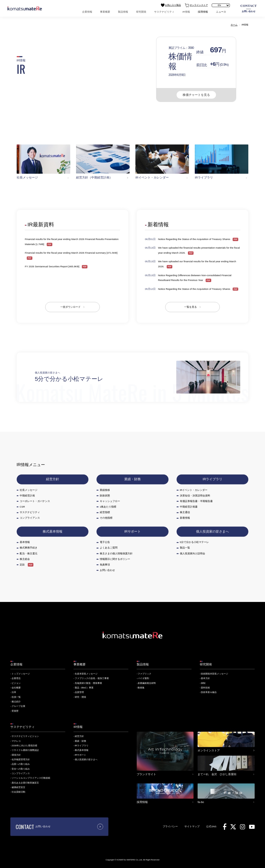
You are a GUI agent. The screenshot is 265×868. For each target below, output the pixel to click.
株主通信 (185, 512)
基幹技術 (205, 688)
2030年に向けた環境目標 (24, 746)
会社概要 (16, 688)
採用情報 (203, 12)
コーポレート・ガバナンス (35, 501)
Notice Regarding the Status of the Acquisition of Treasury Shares (194, 239)
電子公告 (105, 542)
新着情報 (185, 518)
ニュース (221, 12)
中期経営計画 (27, 495)
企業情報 (87, 12)
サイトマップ (192, 826)
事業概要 (105, 12)
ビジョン (16, 683)
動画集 (141, 688)
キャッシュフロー (110, 501)
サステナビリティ (164, 12)
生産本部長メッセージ (86, 674)
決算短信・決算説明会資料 (195, 495)
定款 (22, 564)
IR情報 (186, 12)
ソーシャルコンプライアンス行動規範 (31, 778)
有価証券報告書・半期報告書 (196, 501)
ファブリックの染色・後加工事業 (92, 678)
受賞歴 (15, 711)
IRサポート (132, 531)
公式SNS (211, 826)
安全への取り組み (21, 769)
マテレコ (16, 741)
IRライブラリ (212, 479)
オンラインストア (196, 5)
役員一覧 (16, 697)
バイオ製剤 (143, 678)
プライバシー (170, 826)
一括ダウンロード (70, 307)
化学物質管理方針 (21, 759)
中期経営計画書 (189, 507)
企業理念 (16, 678)
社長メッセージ (29, 490)
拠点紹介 (16, 702)
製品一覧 (185, 548)
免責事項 (105, 564)
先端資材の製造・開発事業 (88, 683)
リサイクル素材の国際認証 (25, 750)
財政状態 (105, 495)
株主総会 (25, 559)
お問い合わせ (249, 8)
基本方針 (205, 678)
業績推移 (105, 490)
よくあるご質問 (109, 548)
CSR (22, 507)
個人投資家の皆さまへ (212, 531)
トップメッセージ (21, 674)
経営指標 (105, 512)
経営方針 (53, 479)
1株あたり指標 (108, 507)
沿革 (14, 692)
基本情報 (25, 542)
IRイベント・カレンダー (194, 490)
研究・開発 (80, 697)
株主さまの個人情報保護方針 (116, 553)
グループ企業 (18, 706)
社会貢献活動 (18, 792)
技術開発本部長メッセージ (214, 674)
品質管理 (79, 692)
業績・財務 (132, 479)
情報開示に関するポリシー (115, 559)
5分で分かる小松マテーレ (194, 542)
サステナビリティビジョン (25, 736)
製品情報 (123, 12)
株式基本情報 (53, 531)
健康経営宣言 (18, 787)
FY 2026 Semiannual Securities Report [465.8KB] (52, 266)
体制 (203, 683)
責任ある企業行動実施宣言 (25, 783)
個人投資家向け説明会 (192, 553)
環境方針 (16, 755)
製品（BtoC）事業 (84, 688)
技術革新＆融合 (209, 692)
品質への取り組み (21, 764)
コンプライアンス (30, 518)
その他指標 (106, 518)
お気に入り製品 (171, 5)
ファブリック (144, 674)
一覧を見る (190, 307)
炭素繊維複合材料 (147, 683)
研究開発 (141, 12)
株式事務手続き (29, 548)
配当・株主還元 (29, 553)
